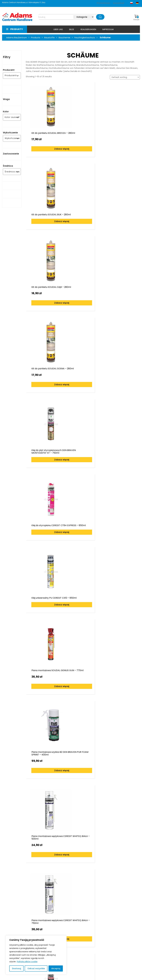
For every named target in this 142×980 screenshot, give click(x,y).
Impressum (108, 29)
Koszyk (136, 18)
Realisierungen (88, 29)
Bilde (72, 29)
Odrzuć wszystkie (36, 968)
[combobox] (11, 76)
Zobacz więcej (46, 139)
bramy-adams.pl (110, 940)
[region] (36, 955)
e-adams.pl (108, 936)
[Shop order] (125, 77)
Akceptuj (56, 968)
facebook (107, 944)
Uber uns (58, 29)
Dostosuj (17, 968)
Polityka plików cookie (27, 962)
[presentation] (6, 809)
